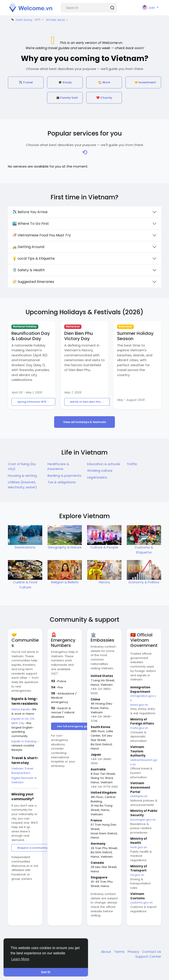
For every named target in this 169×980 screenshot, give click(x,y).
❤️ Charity (104, 98)
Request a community (32, 848)
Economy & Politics (144, 582)
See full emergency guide (74, 726)
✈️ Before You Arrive (30, 212)
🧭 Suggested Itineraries (33, 282)
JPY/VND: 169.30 (56, 20)
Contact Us (152, 952)
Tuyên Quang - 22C (25, 20)
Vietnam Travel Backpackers (22, 771)
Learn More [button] (20, 959)
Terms (120, 952)
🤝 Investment (145, 82)
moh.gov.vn (139, 847)
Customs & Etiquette (144, 550)
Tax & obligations (62, 482)
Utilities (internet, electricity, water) (22, 485)
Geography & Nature (65, 547)
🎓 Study (65, 82)
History (104, 582)
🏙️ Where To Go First (31, 224)
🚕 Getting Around (28, 247)
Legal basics (97, 477)
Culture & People (104, 547)
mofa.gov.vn (139, 728)
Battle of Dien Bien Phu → (87, 402)
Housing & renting (22, 476)
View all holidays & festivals (84, 422)
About (107, 952)
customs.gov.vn (141, 902)
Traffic (132, 464)
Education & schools (104, 464)
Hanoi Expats (21, 709)
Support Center (148, 956)
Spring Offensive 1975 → (33, 402)
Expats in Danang (24, 741)
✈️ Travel (26, 82)
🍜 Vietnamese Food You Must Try (42, 235)
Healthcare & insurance (58, 466)
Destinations (25, 547)
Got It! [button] (46, 972)
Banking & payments (64, 476)
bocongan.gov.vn (143, 820)
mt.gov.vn (137, 875)
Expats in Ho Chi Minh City (23, 721)
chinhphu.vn (139, 796)
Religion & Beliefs (65, 582)
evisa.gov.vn (139, 705)
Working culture (100, 470)
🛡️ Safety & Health (28, 270)
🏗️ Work (104, 82)
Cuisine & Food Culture (25, 585)
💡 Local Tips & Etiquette (34, 258)
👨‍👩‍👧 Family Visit (67, 98)
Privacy (134, 952)
